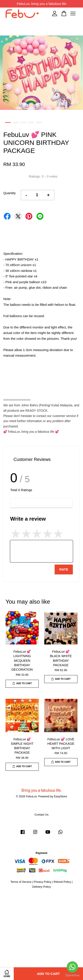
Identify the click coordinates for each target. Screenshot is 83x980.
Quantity (10, 193)
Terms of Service (21, 882)
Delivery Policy (42, 887)
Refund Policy (62, 882)
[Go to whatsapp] (72, 967)
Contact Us (41, 815)
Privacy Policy (43, 882)
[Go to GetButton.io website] (72, 975)
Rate (64, 569)
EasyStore (61, 796)
